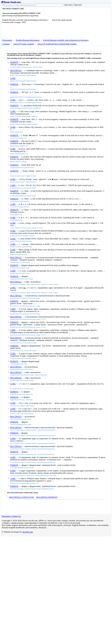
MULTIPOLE (16, 70)
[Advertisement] (91, 22)
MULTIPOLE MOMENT (47, 497)
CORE (13, 78)
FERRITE (14, 62)
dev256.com (28, 532)
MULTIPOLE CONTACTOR (21, 497)
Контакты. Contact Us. (12, 516)
